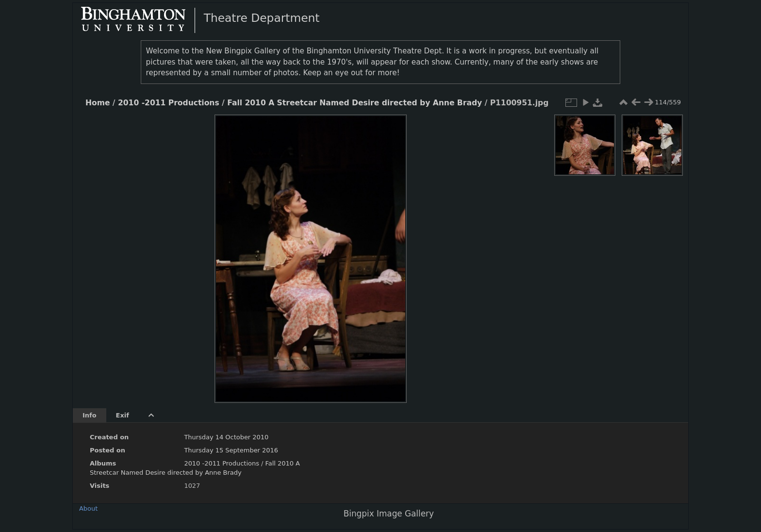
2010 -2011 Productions (169, 103)
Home (98, 103)
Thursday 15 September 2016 (231, 450)
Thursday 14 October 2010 (226, 437)
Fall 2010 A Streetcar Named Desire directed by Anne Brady (355, 103)
